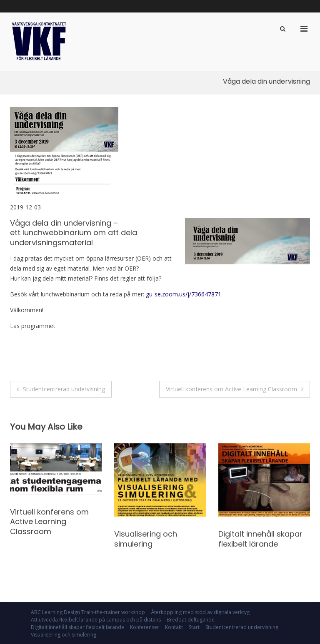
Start (194, 627)
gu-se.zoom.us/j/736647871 (184, 294)
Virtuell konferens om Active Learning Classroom (231, 389)
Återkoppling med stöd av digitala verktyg (200, 612)
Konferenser (145, 627)
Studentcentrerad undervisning (64, 389)
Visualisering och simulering (146, 539)
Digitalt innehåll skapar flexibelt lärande (260, 539)
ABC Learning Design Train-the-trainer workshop (88, 612)
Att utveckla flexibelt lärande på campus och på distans (96, 620)
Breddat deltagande (191, 620)
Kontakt (174, 627)
